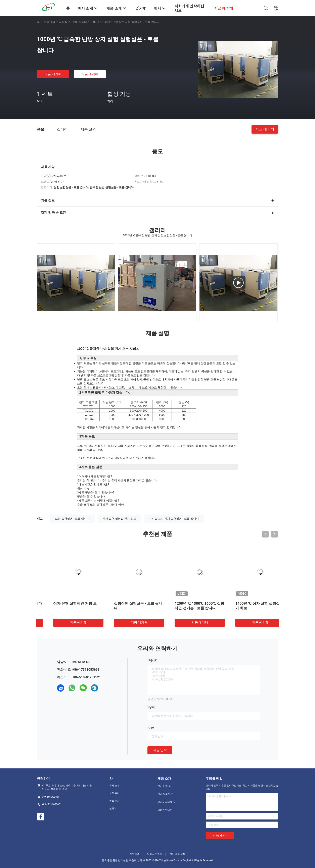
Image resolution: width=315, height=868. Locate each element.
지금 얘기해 (53, 74)
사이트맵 (135, 854)
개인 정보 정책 (177, 854)
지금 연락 (160, 750)
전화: (152, 728)
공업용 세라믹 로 (167, 802)
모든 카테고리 (165, 810)
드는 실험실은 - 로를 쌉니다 (72, 519)
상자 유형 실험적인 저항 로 (124, 603)
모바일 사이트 (155, 854)
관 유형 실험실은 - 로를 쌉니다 (66, 603)
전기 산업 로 (164, 786)
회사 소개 (114, 786)
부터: (152, 707)
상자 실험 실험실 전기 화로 (119, 519)
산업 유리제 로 (165, 794)
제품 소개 (50, 22)
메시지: (154, 660)
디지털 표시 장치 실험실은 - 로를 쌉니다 (174, 519)
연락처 (113, 808)
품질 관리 (114, 801)
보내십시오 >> (220, 835)
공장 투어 (114, 793)
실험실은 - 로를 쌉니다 (73, 22)
